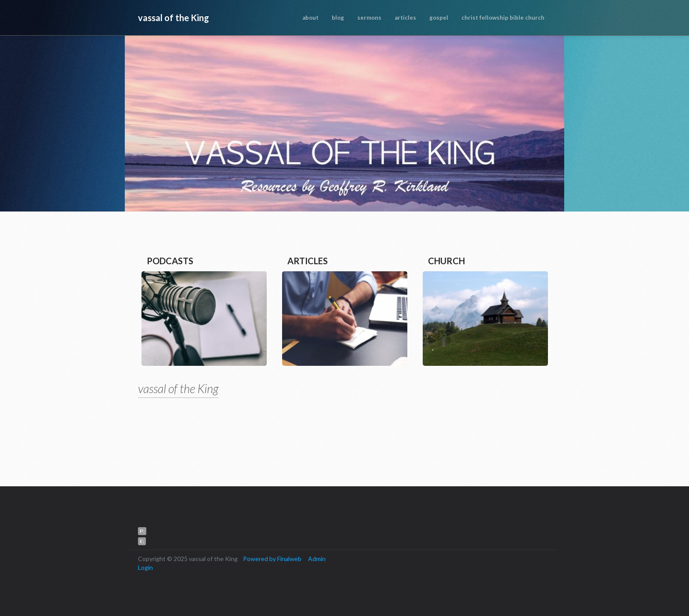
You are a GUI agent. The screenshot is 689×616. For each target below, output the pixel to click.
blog (338, 18)
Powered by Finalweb (272, 559)
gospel (439, 18)
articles (405, 18)
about (310, 18)
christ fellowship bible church (503, 18)
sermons (369, 18)
